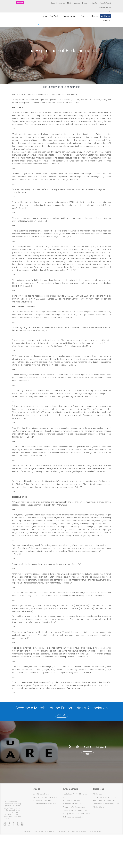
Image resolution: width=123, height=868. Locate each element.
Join (45, 16)
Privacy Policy (29, 831)
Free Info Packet (105, 3)
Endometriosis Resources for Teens (106, 804)
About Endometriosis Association (45, 804)
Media (69, 3)
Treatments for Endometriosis (74, 807)
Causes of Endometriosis (42, 800)
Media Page (97, 794)
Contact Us (93, 3)
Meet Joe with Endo (81, 3)
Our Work (54, 16)
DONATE (20, 2)
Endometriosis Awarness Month (105, 797)
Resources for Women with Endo (105, 800)
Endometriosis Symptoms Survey (45, 797)
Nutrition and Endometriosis (73, 817)
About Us (85, 16)
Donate (105, 21)
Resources (96, 16)
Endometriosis (70, 16)
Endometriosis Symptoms (72, 800)
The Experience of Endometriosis (75, 810)
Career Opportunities (58, 3)
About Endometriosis (41, 794)
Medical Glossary (105, 8)
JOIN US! (61, 715)
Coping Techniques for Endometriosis (77, 814)
